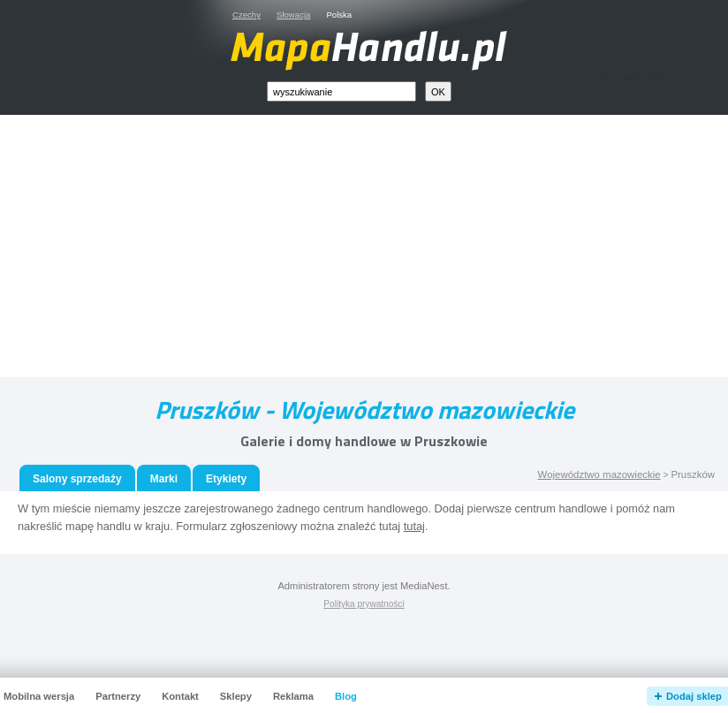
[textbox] (341, 91)
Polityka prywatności (364, 604)
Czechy (246, 15)
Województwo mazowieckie (599, 474)
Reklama (293, 696)
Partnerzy (118, 696)
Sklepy (236, 696)
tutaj (414, 526)
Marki (164, 479)
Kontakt (180, 696)
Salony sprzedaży (77, 479)
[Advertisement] (384, 250)
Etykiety (226, 479)
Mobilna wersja (39, 696)
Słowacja (293, 15)
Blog (346, 696)
